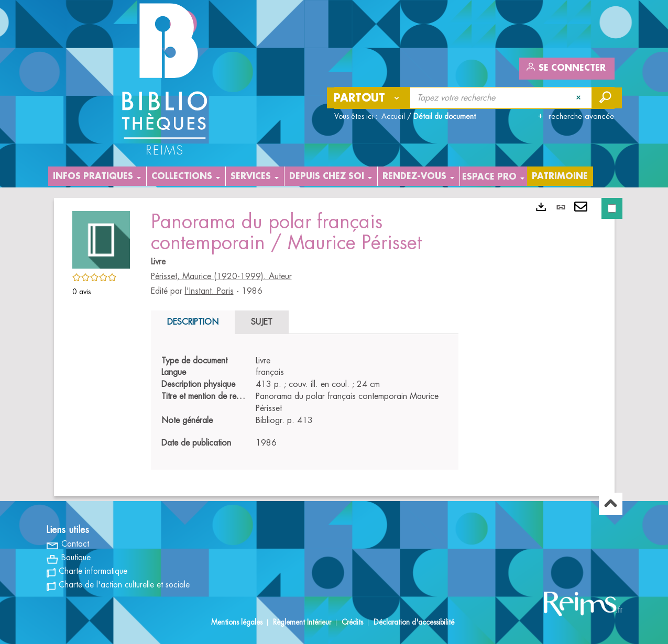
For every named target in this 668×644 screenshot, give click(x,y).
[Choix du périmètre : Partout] (369, 98)
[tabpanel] (305, 402)
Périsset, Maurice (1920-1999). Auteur (221, 276)
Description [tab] (193, 322)
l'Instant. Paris (209, 291)
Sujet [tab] (262, 322)
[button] (101, 238)
